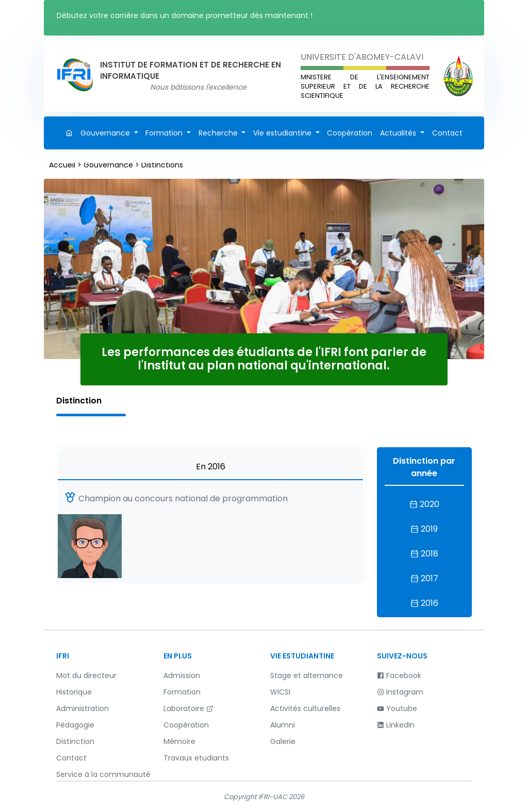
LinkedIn (396, 725)
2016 (424, 603)
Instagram (400, 692)
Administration (82, 708)
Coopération (350, 133)
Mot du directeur (86, 675)
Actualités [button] (399, 133)
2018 (424, 554)
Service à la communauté (103, 774)
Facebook (399, 675)
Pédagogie (75, 725)
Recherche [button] (219, 133)
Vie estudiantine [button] (283, 133)
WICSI (280, 692)
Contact (447, 133)
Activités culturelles (305, 708)
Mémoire (179, 741)
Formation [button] (165, 133)
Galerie (283, 741)
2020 (424, 504)
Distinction (75, 741)
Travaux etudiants (196, 758)
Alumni (283, 725)
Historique (74, 692)
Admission (182, 675)
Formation (182, 692)
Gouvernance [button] (106, 133)
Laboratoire (188, 708)
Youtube (397, 708)
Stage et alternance (307, 675)
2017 (424, 578)
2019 (424, 529)
